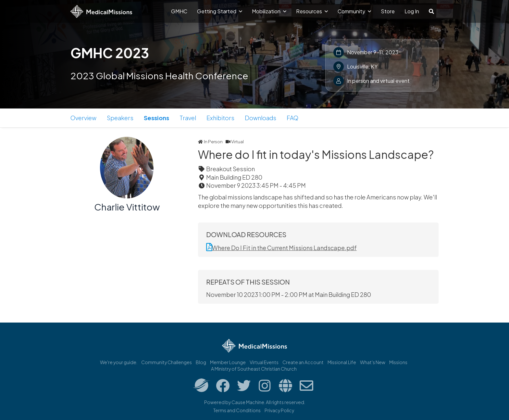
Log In (412, 11)
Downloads (261, 118)
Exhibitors (220, 118)
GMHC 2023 (110, 53)
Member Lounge (228, 362)
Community (354, 11)
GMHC (179, 11)
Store (388, 11)
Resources (312, 11)
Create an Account (303, 362)
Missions (398, 362)
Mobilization (269, 11)
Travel (188, 118)
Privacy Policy (279, 410)
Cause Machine (248, 402)
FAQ (292, 118)
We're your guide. (119, 362)
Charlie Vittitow (127, 207)
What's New (373, 362)
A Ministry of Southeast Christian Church (254, 369)
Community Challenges (167, 362)
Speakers (120, 118)
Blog (201, 362)
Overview (83, 118)
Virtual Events (264, 362)
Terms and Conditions (237, 410)
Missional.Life (342, 362)
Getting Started (220, 11)
